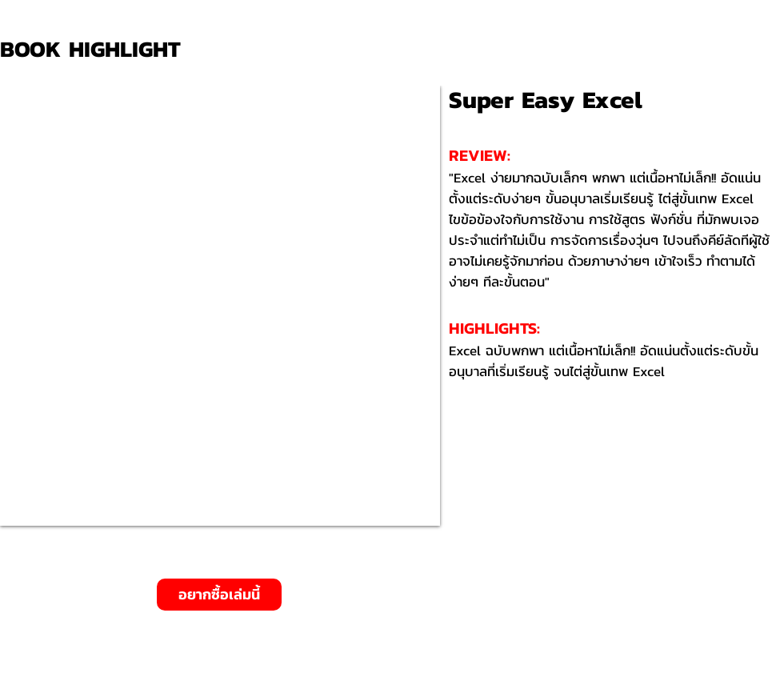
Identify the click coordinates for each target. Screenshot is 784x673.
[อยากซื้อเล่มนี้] (219, 595)
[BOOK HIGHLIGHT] (96, 49)
